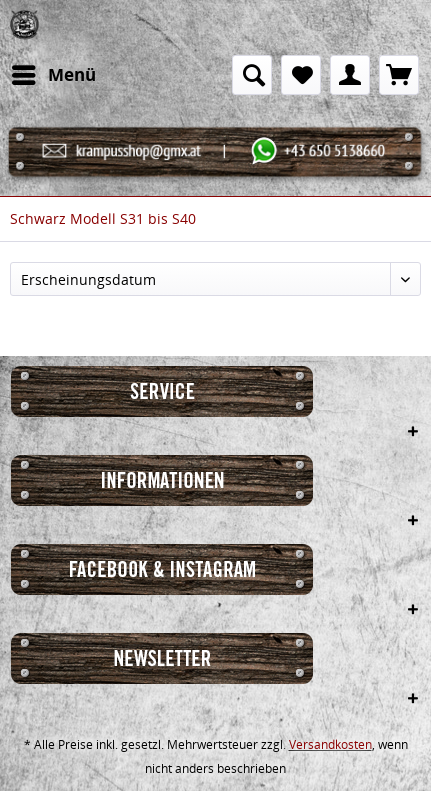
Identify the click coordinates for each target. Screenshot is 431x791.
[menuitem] (53, 75)
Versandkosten (330, 744)
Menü (54, 72)
